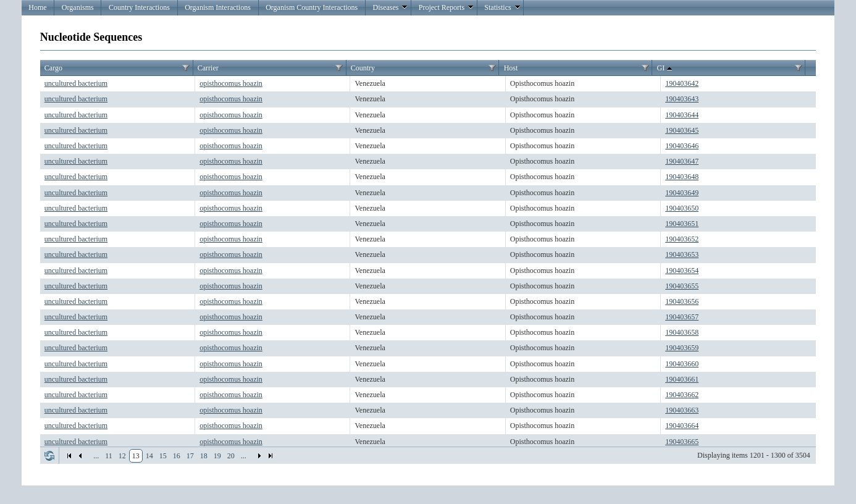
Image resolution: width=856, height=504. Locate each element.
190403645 (682, 130)
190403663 (682, 410)
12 (122, 456)
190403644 (682, 115)
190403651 (682, 224)
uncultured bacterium (76, 83)
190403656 (682, 301)
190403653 (682, 254)
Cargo (53, 68)
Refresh (49, 456)
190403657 (682, 317)
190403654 (682, 271)
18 (204, 456)
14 (149, 456)
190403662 (682, 395)
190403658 (682, 332)
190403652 (682, 239)
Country (363, 68)
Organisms (78, 7)
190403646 (682, 146)
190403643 (682, 99)
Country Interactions (139, 7)
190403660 (682, 364)
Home (37, 7)
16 (177, 456)
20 (231, 456)
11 (109, 456)
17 (190, 456)
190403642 (682, 83)
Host (511, 68)
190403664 (682, 426)
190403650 (682, 208)
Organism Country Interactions (312, 7)
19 (217, 456)
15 (163, 456)
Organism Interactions (218, 7)
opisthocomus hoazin (231, 83)
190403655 (682, 286)
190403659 (682, 348)
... (96, 456)
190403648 (682, 177)
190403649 (682, 193)
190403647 (682, 161)
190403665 (682, 442)
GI (666, 69)
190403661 (682, 379)
